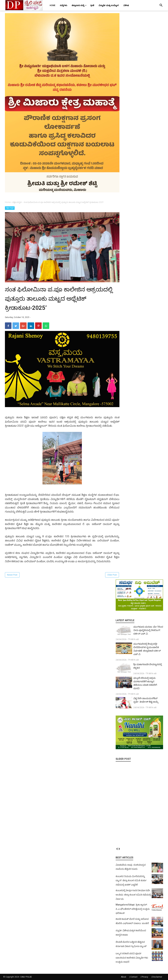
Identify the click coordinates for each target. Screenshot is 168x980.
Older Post (112, 575)
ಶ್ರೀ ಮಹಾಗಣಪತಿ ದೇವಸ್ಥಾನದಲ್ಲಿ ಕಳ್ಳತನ (148, 666)
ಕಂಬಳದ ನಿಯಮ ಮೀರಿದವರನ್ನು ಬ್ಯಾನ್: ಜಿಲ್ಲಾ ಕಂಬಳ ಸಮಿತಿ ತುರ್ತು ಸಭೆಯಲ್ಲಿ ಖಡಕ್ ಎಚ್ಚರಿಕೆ (131, 880)
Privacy (145, 977)
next (119, 849)
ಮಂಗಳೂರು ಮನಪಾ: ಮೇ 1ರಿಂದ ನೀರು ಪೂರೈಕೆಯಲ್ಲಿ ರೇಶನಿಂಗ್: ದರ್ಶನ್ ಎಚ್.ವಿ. (148, 630)
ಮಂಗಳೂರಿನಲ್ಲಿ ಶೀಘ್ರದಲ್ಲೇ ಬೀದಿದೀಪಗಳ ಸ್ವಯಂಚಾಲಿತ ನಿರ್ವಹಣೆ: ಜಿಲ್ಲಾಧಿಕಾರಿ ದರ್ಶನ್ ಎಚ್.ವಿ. (147, 649)
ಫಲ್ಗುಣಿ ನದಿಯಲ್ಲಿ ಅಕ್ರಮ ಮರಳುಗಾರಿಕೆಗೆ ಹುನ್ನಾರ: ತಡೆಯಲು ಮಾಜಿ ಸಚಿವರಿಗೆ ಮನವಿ (145, 683)
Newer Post (12, 575)
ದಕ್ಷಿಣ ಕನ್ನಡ (10, 208)
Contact (134, 977)
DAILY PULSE (26, 977)
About (124, 977)
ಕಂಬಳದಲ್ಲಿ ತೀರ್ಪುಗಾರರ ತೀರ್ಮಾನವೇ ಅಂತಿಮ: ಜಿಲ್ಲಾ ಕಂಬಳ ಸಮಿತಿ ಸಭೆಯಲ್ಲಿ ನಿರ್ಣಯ (133, 895)
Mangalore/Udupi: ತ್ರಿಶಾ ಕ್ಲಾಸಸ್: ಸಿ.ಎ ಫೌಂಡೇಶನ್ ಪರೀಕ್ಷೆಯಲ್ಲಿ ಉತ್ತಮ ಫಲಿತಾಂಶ (133, 909)
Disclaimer (157, 977)
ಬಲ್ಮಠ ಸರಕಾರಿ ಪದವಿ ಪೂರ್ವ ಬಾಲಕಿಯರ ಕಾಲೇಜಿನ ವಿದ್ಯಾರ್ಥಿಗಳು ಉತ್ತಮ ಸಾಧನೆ (132, 958)
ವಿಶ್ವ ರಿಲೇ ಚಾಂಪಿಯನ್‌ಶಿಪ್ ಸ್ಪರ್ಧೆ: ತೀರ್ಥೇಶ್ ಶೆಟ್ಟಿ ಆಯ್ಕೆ (146, 700)
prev (117, 849)
